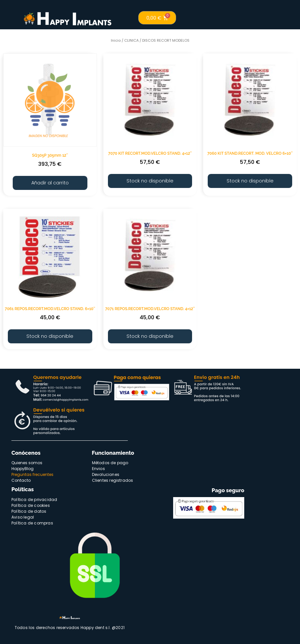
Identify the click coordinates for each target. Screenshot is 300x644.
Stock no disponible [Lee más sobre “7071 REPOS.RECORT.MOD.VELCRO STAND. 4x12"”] (150, 335)
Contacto (21, 479)
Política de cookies (31, 503)
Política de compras (32, 521)
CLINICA (131, 40)
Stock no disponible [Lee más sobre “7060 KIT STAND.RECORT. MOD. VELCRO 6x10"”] (250, 180)
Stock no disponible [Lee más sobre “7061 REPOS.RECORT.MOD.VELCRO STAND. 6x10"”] (50, 335)
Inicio (116, 40)
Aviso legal (23, 515)
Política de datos (29, 509)
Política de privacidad (34, 498)
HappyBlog (22, 467)
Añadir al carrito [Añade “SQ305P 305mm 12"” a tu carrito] (50, 182)
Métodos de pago (110, 461)
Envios (98, 467)
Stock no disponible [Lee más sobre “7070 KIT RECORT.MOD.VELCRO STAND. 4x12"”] (150, 180)
